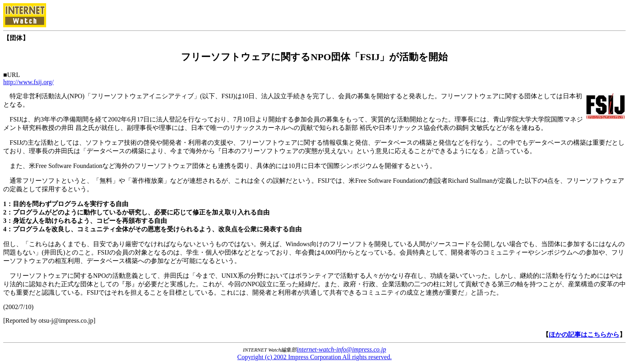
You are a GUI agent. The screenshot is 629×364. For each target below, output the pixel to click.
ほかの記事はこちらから (584, 335)
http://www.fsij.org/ (28, 82)
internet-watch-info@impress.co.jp (342, 349)
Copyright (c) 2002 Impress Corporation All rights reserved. (315, 357)
